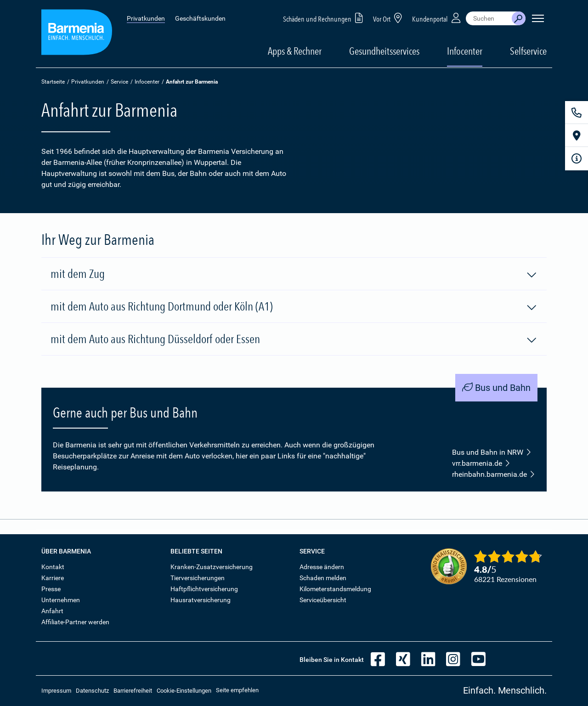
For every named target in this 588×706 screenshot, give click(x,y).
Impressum (56, 691)
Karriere (53, 578)
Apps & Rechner (295, 51)
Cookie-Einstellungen (184, 691)
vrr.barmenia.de (481, 463)
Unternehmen (61, 600)
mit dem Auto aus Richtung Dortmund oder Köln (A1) (294, 307)
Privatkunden (146, 18)
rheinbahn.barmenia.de (494, 474)
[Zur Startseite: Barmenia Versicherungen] (77, 34)
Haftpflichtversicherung (204, 589)
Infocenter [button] (465, 51)
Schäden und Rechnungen (325, 18)
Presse (51, 589)
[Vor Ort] (577, 136)
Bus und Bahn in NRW (492, 452)
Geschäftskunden (200, 18)
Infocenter (147, 82)
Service (119, 82)
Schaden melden (323, 578)
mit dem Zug (294, 274)
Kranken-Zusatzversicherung (212, 567)
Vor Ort (389, 18)
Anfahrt (52, 611)
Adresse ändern (322, 567)
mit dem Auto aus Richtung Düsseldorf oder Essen (294, 339)
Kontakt (53, 567)
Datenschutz (92, 691)
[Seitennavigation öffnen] (538, 18)
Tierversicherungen (198, 578)
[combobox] (489, 18)
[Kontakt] (577, 113)
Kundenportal (437, 18)
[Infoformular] (577, 158)
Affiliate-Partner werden (75, 622)
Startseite (53, 82)
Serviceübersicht (323, 600)
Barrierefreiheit (133, 691)
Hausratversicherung (201, 600)
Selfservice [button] (528, 51)
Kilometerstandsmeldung (335, 589)
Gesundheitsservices (384, 51)
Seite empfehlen (237, 690)
